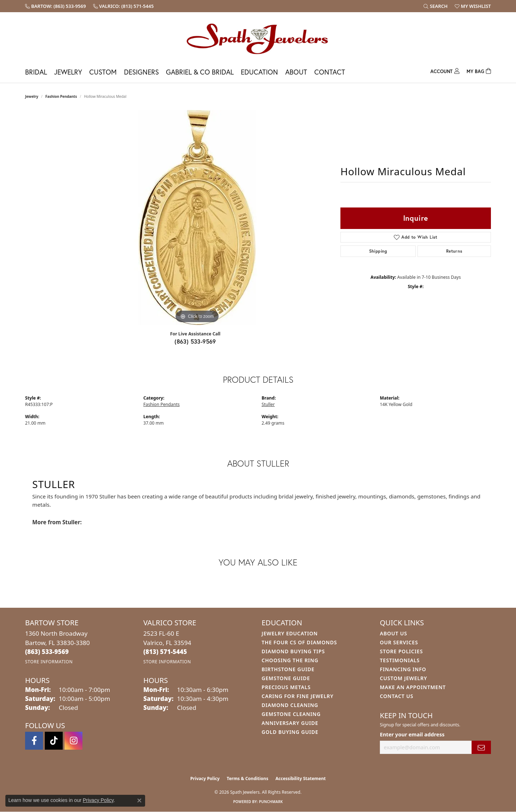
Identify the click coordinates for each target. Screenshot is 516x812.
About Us (393, 633)
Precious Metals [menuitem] (286, 687)
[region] (197, 218)
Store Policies (401, 651)
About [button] (296, 72)
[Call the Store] (47, 652)
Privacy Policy (205, 778)
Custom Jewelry (403, 678)
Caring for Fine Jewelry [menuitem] (298, 696)
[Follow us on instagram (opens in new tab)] (73, 741)
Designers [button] (141, 72)
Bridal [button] (36, 72)
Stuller (268, 404)
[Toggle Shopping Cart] (479, 70)
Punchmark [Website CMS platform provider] (271, 802)
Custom (103, 72)
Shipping (378, 251)
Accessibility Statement (301, 778)
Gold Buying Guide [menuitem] (290, 732)
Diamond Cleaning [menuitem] (290, 705)
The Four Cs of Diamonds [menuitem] (299, 642)
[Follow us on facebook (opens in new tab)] (34, 741)
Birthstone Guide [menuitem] (288, 669)
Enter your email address (412, 734)
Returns (454, 251)
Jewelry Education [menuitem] (290, 633)
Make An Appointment (413, 687)
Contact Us (397, 696)
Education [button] (259, 72)
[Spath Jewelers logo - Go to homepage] (258, 39)
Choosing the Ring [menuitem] (290, 660)
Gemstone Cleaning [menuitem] (291, 714)
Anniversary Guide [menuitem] (290, 723)
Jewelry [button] (68, 72)
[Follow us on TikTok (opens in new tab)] (54, 741)
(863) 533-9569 (195, 341)
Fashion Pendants (61, 96)
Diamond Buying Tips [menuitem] (293, 651)
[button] (436, 6)
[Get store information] (49, 662)
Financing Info (403, 669)
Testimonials (400, 660)
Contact (330, 72)
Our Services (399, 642)
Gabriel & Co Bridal (200, 72)
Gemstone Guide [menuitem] (286, 678)
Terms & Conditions (248, 778)
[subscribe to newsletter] (481, 747)
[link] (56, 6)
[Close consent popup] (139, 801)
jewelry (32, 96)
